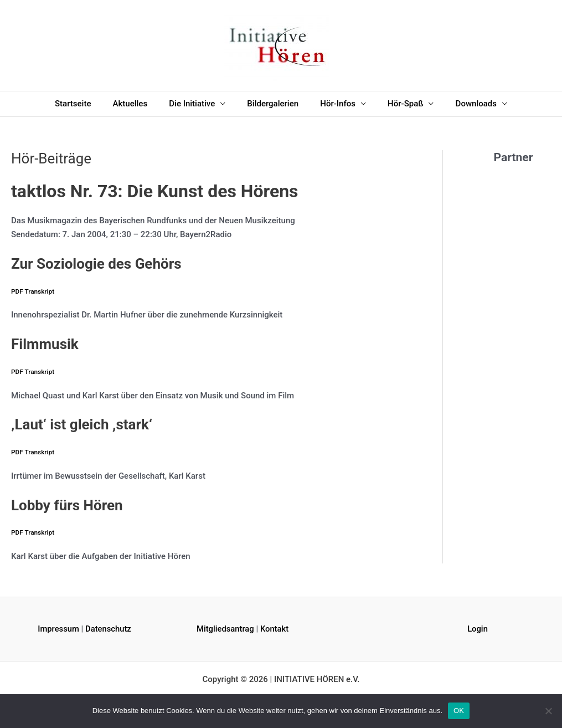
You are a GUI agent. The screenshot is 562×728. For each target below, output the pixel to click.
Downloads (461, 104)
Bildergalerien (273, 104)
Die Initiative (197, 104)
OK (459, 711)
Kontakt (276, 629)
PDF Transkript (33, 291)
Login (478, 629)
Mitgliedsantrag (226, 629)
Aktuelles (140, 104)
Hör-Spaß (395, 104)
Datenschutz (109, 629)
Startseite (88, 104)
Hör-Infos (333, 104)
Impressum (58, 629)
